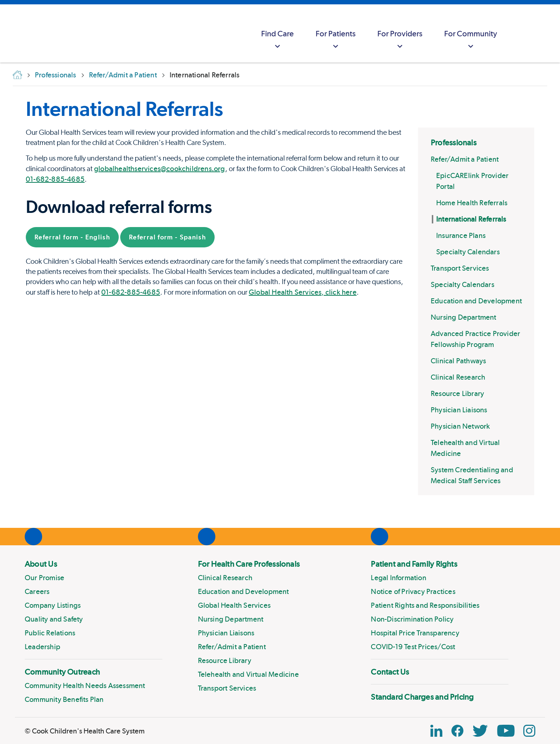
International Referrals (471, 219)
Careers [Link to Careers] (37, 591)
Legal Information (398, 578)
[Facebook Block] (457, 731)
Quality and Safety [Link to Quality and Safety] (54, 619)
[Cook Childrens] (9, 33)
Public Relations (50, 633)
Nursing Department (464, 317)
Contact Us (390, 672)
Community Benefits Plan (64, 699)
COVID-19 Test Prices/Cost (413, 647)
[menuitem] (277, 33)
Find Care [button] (277, 40)
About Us (41, 564)
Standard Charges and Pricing (422, 697)
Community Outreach (62, 672)
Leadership (42, 647)
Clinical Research (458, 377)
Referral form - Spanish (167, 237)
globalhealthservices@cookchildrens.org (160, 169)
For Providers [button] (400, 40)
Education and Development (476, 301)
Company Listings (53, 605)
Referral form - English (72, 237)
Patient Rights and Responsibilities (425, 605)
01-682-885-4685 (55, 179)
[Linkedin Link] (436, 731)
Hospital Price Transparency (415, 633)
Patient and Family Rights (414, 564)
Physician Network (460, 426)
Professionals (454, 142)
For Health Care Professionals (249, 564)
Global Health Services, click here (303, 292)
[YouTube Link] (506, 731)
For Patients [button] (336, 40)
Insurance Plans (461, 235)
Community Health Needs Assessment (85, 686)
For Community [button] (471, 40)
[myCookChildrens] (522, 33)
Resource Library (457, 393)
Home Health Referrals (472, 203)
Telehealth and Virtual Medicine (248, 674)
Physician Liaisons (459, 410)
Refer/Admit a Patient (465, 159)
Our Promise (44, 578)
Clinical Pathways (458, 361)
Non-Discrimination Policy (412, 619)
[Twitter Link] (480, 731)
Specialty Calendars (468, 252)
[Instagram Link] (529, 731)
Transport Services (460, 268)
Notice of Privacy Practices (413, 591)
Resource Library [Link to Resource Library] (225, 660)
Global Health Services (234, 605)
